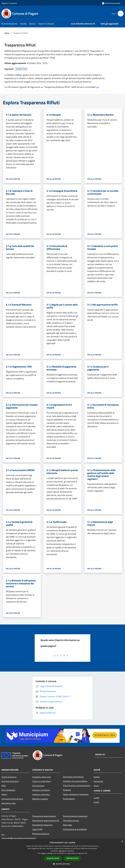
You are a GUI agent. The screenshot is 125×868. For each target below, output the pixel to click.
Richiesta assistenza (41, 834)
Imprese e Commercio (41, 790)
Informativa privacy (71, 820)
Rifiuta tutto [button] (72, 858)
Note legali (67, 825)
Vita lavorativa (38, 786)
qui (97, 87)
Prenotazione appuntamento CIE (46, 820)
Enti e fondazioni (8, 790)
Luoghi (97, 798)
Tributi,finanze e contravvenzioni (77, 786)
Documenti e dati (9, 803)
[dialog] (62, 853)
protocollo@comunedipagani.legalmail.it (19, 838)
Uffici (4, 786)
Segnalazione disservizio (42, 825)
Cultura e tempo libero (42, 781)
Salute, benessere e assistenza (76, 794)
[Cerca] (121, 14)
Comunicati (98, 781)
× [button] (122, 842)
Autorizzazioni (69, 799)
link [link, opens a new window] (86, 853)
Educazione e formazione (73, 777)
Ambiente (67, 790)
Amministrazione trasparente (75, 816)
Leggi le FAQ (37, 829)
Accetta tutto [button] (53, 858)
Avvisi (96, 786)
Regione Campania (9, 3)
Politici (4, 794)
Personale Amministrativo (12, 799)
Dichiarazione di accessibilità (75, 829)
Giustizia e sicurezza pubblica (75, 781)
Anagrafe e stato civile (42, 777)
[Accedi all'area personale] (111, 3)
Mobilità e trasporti (40, 799)
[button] (62, 864)
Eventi (96, 802)
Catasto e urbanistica (41, 794)
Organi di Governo (9, 777)
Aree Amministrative (10, 781)
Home (7, 33)
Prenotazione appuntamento (44, 816)
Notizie (97, 777)
